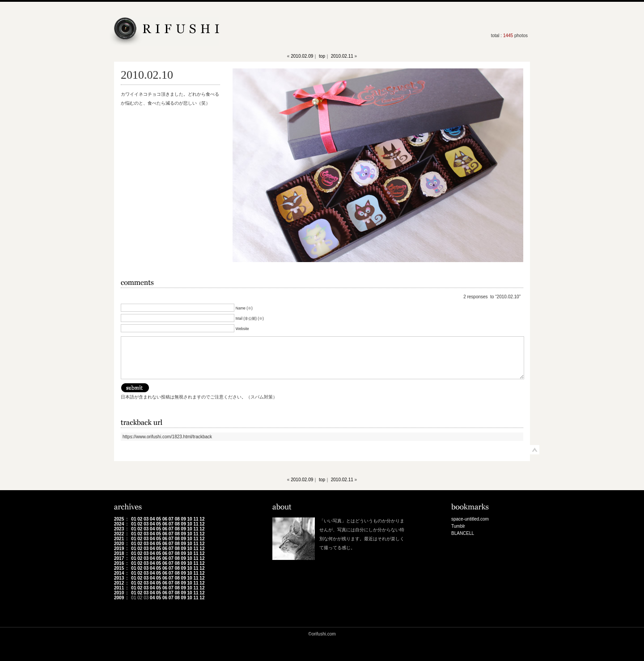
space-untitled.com (470, 519)
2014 (119, 573)
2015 (119, 568)
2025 (119, 519)
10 (190, 519)
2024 (119, 524)
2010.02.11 (342, 56)
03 (146, 519)
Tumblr (458, 526)
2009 (119, 598)
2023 (119, 529)
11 (196, 519)
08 (177, 519)
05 (159, 519)
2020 (119, 544)
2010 (119, 593)
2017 (119, 558)
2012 (119, 583)
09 (184, 519)
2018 (119, 553)
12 (202, 519)
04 (152, 519)
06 (165, 519)
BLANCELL (463, 533)
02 (140, 519)
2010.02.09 (302, 56)
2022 (119, 534)
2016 (119, 563)
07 (171, 519)
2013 (119, 578)
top (322, 56)
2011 (119, 588)
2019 (119, 549)
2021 (119, 539)
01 (133, 519)
